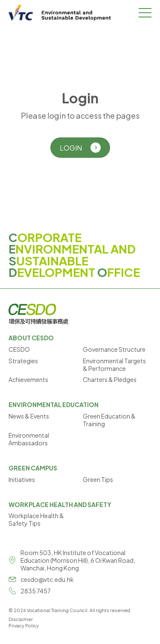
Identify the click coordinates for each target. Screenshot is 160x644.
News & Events (29, 416)
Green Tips (98, 479)
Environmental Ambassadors (29, 439)
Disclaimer (21, 619)
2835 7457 (36, 591)
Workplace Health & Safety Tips (36, 519)
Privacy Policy (24, 625)
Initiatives (22, 479)
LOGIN (80, 148)
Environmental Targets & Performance (114, 365)
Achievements (28, 379)
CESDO (19, 349)
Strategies (23, 361)
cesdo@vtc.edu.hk (47, 579)
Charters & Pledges (110, 379)
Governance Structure (114, 349)
